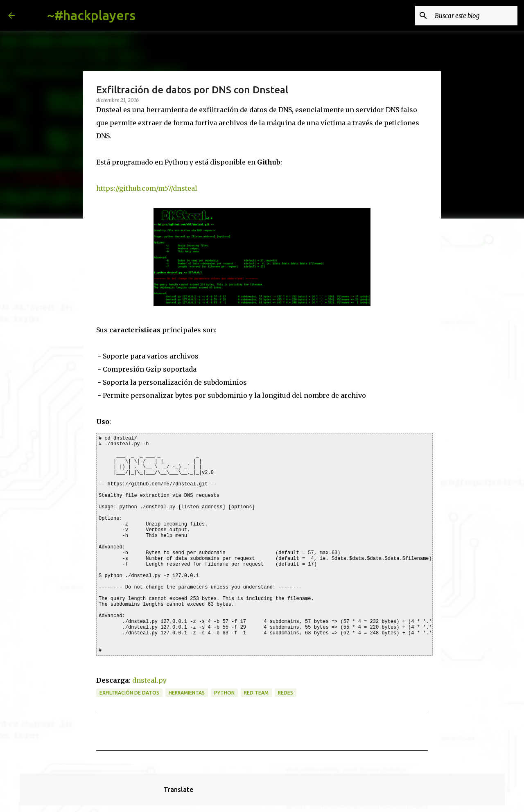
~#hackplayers (91, 15)
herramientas (187, 693)
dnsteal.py (149, 680)
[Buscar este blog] (474, 16)
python (224, 693)
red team (256, 693)
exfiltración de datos (129, 693)
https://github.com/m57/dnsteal (147, 188)
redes (286, 693)
